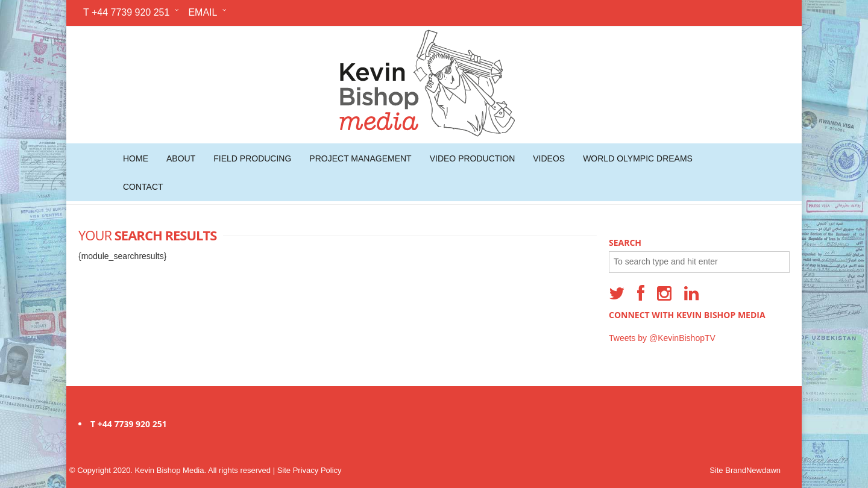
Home (136, 158)
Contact (143, 187)
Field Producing (252, 158)
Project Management (360, 158)
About (181, 158)
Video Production (473, 158)
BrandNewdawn (753, 470)
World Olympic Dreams (638, 158)
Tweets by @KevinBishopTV (662, 338)
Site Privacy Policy (310, 470)
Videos (549, 158)
